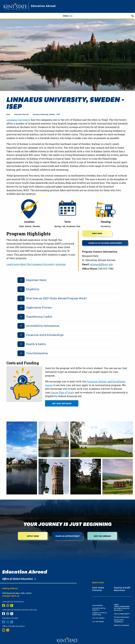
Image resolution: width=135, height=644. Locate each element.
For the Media (98, 622)
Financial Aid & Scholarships (45, 335)
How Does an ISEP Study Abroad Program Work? (56, 298)
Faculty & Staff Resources (122, 589)
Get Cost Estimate (62, 403)
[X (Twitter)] (12, 605)
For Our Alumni (98, 618)
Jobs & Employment (122, 614)
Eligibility (33, 289)
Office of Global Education (18, 579)
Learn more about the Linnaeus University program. (36, 264)
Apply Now (33, 536)
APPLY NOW (97, 233)
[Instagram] (8, 605)
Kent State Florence (98, 589)
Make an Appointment (68, 536)
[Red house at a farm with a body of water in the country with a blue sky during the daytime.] (118, 477)
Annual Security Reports (99, 609)
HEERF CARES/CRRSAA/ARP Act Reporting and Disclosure (122, 607)
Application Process (39, 307)
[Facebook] (4, 605)
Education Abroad (43, 6)
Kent (8, 114)
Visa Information (37, 353)
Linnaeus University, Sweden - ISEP (46, 114)
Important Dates (36, 280)
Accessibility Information (43, 326)
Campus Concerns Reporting (100, 614)
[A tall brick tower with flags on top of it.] (54, 477)
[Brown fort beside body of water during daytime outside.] (54, 439)
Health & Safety (36, 344)
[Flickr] (8, 630)
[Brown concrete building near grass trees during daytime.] (86, 477)
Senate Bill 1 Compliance (119, 621)
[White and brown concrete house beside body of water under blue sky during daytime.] (22, 458)
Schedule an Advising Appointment (105, 243)
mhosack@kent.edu (101, 264)
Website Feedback (122, 625)
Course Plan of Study (62, 392)
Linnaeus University (18, 120)
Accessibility (98, 605)
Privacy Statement (122, 617)
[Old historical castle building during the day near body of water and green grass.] (102, 439)
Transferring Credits (39, 317)
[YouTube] (4, 630)
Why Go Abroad (102, 536)
